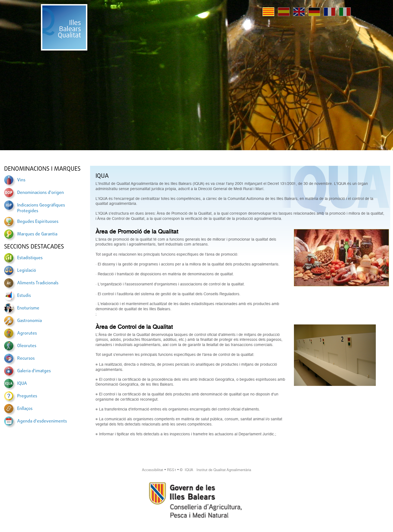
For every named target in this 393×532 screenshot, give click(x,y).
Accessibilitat (153, 470)
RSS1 (172, 470)
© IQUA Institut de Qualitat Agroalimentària (215, 470)
